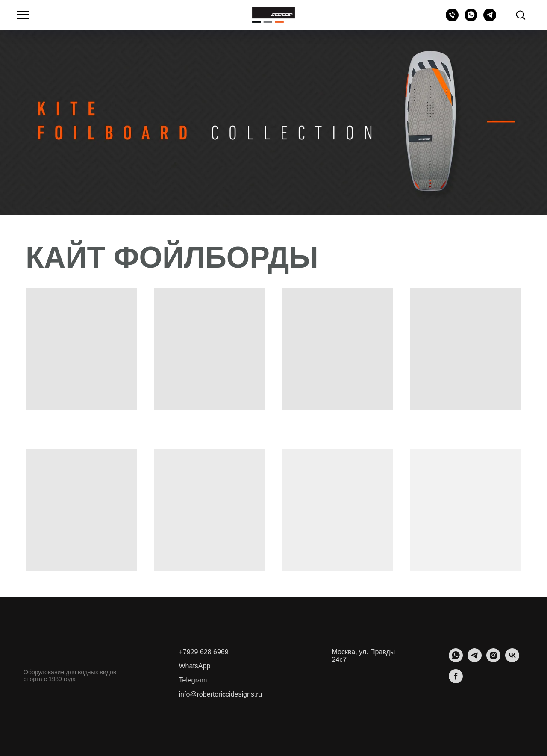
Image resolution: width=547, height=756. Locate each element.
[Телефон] (452, 19)
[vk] (512, 660)
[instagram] (493, 660)
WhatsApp (195, 666)
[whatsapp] (471, 19)
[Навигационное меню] (23, 15)
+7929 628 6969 (204, 652)
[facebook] (456, 681)
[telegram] (490, 19)
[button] (521, 15)
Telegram (193, 680)
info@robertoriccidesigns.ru (221, 694)
